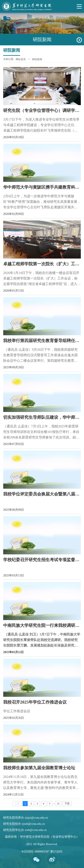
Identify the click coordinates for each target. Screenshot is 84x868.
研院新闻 (37, 59)
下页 (67, 804)
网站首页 (21, 59)
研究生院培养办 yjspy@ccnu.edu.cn (26, 818)
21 (58, 804)
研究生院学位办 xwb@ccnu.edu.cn (25, 830)
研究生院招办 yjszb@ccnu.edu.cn (24, 824)
